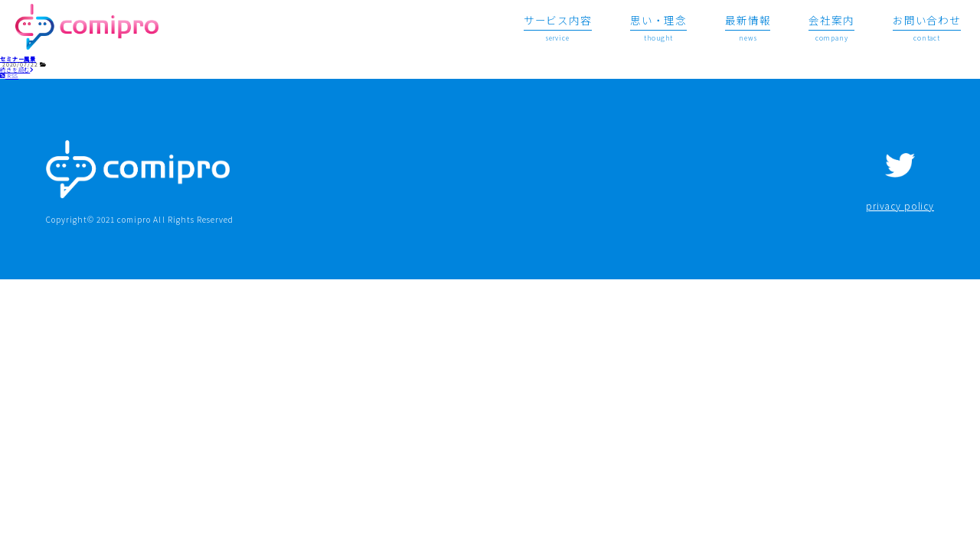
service (558, 27)
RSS (9, 76)
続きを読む (17, 70)
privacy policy (900, 206)
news (748, 27)
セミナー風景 (18, 59)
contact (927, 27)
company (831, 27)
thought (658, 27)
